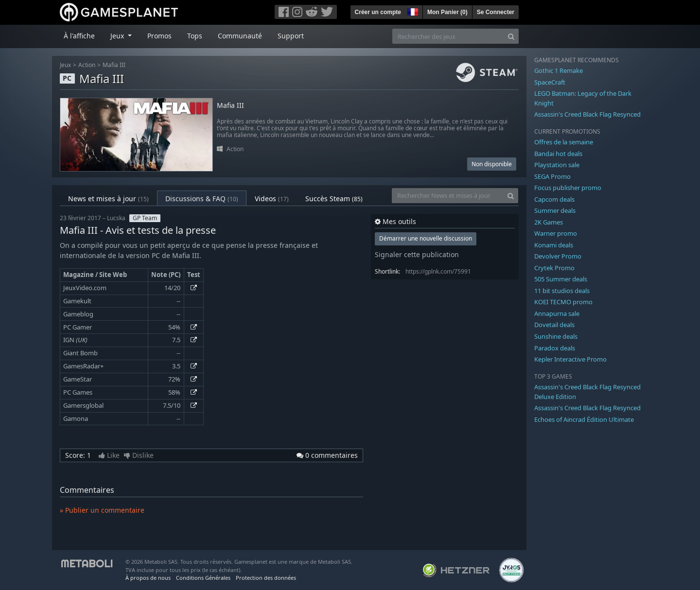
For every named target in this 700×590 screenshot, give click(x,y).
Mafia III (114, 65)
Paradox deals (555, 348)
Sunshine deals (556, 336)
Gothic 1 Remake (559, 70)
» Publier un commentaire (102, 510)
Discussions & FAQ (202, 199)
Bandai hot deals (558, 154)
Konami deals (554, 245)
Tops (195, 36)
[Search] (511, 36)
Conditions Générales (203, 578)
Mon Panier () (447, 12)
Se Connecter (496, 12)
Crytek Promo (554, 268)
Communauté (240, 36)
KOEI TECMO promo (563, 302)
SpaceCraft (550, 82)
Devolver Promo (558, 256)
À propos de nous (148, 578)
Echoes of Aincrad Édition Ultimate (584, 419)
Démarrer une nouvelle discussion (426, 238)
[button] (412, 11)
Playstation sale (557, 165)
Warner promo (556, 233)
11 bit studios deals (562, 291)
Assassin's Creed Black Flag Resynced (587, 114)
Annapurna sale (557, 313)
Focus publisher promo (568, 188)
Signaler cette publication (417, 254)
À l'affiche (79, 36)
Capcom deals (554, 199)
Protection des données (266, 578)
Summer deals (555, 210)
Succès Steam (334, 199)
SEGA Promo (552, 176)
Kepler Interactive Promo (570, 359)
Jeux (65, 65)
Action (87, 65)
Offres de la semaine (564, 142)
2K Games (549, 222)
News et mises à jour (108, 199)
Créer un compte (378, 12)
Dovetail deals (554, 325)
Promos (159, 36)
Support (291, 36)
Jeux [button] (118, 36)
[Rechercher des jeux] (448, 36)
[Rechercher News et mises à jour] (448, 196)
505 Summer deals (561, 279)
